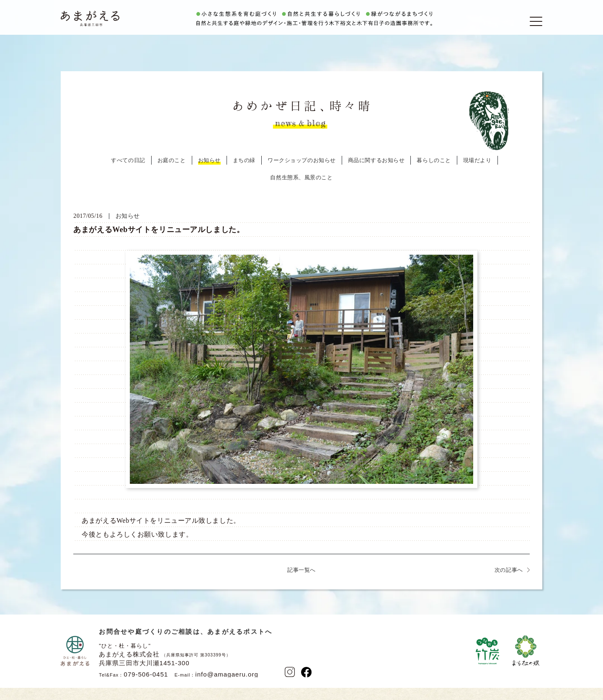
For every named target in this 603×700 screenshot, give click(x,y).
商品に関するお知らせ (376, 174)
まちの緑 (244, 174)
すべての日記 (128, 174)
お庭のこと (172, 174)
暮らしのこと (434, 174)
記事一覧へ (301, 584)
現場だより (477, 174)
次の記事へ (509, 584)
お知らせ (209, 174)
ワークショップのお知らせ (302, 174)
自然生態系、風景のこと (301, 191)
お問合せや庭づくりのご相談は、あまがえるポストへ (186, 645)
